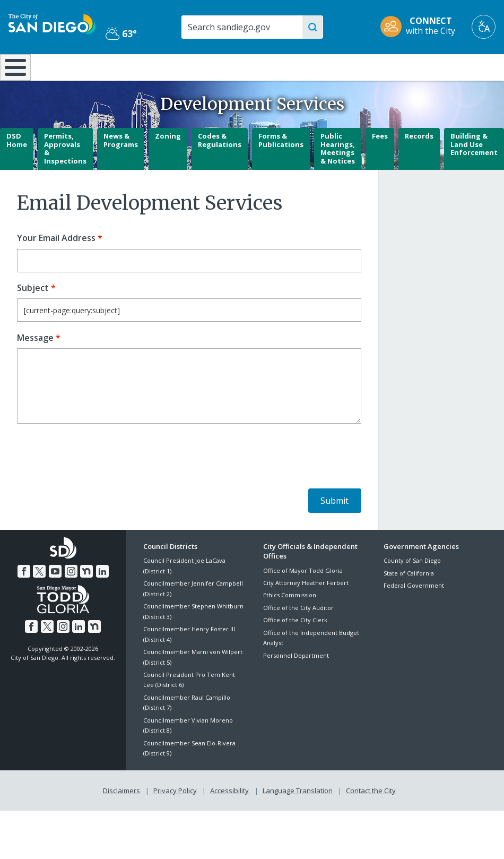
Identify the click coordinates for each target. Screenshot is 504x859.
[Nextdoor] (86, 599)
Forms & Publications (281, 168)
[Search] (245, 27)
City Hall (462, 66)
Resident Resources (144, 72)
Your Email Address (56, 266)
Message (35, 366)
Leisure (66, 66)
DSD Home (17, 168)
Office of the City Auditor (298, 636)
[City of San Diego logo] (52, 23)
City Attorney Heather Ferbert (306, 611)
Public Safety (379, 66)
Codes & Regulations (220, 168)
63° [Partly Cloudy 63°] (121, 33)
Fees (380, 164)
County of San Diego (412, 589)
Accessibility (229, 818)
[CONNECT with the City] (421, 27)
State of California (409, 601)
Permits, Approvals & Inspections (65, 177)
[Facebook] (24, 599)
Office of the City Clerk (295, 648)
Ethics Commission (290, 623)
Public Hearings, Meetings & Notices (338, 177)
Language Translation (298, 818)
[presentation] (98, 486)
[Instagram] (71, 599)
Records (419, 164)
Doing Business (218, 72)
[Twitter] (39, 599)
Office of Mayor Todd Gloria (303, 598)
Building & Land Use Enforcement (474, 172)
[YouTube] (55, 599)
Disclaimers (121, 818)
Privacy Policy (175, 818)
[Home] (13, 81)
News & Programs (121, 168)
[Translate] (484, 27)
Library (296, 66)
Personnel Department (296, 683)
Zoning (168, 164)
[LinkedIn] (102, 599)
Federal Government (414, 613)
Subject (33, 316)
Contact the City (371, 818)
